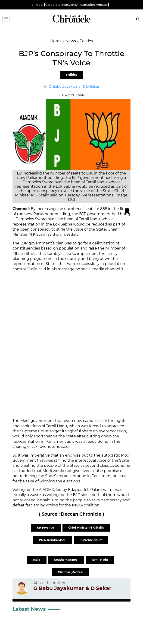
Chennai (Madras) (71, 572)
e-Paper (37, 5)
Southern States (66, 560)
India (37, 560)
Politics (72, 75)
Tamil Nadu (100, 560)
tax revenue (46, 528)
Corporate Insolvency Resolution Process (76, 5)
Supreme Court (91, 540)
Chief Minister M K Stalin (86, 528)
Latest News (29, 609)
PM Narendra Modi (53, 540)
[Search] (138, 20)
